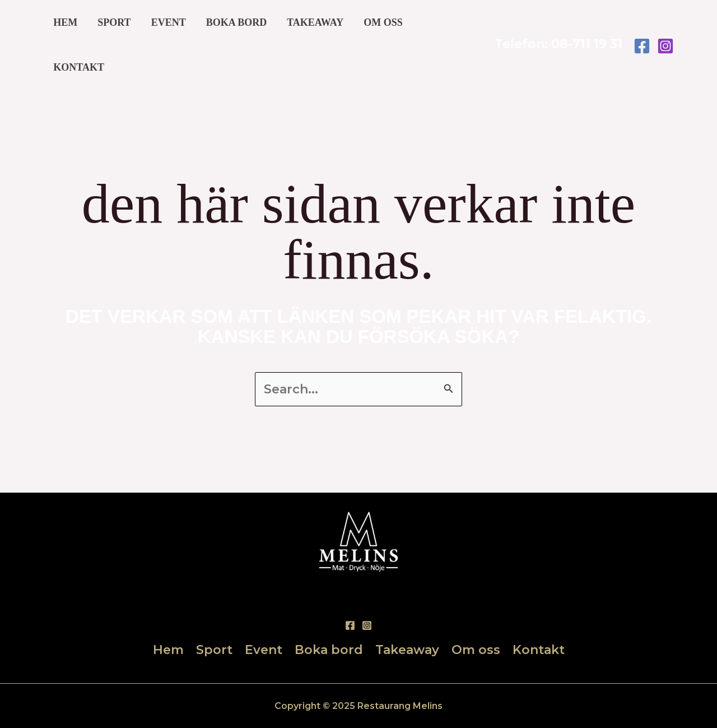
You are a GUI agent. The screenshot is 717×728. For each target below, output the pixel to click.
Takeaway (315, 22)
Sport (114, 22)
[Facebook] (642, 46)
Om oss (383, 22)
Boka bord (237, 22)
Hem (65, 22)
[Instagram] (665, 46)
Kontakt (79, 67)
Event (169, 22)
